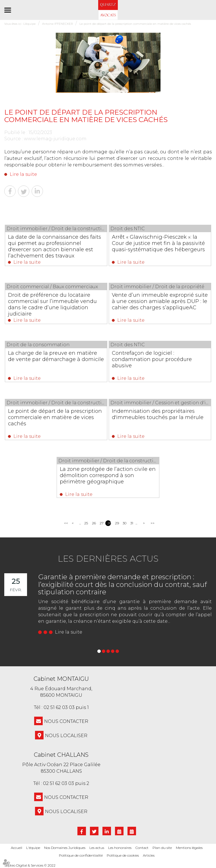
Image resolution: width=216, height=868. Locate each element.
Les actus (97, 848)
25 (86, 523)
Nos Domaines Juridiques (65, 848)
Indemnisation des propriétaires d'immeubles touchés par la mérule (158, 414)
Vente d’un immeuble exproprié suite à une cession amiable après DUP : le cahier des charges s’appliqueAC (160, 301)
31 (132, 523)
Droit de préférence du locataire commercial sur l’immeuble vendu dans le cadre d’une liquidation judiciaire (52, 304)
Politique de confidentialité (81, 855)
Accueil (17, 848)
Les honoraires (120, 848)
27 (101, 523)
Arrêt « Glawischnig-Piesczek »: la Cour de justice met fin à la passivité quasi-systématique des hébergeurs (158, 243)
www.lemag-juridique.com (55, 139)
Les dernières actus (108, 559)
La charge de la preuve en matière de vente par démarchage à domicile (56, 356)
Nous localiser (66, 736)
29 (117, 523)
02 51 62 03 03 (59, 707)
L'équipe (33, 848)
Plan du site (162, 848)
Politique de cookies (123, 855)
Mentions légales (189, 848)
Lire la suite (23, 174)
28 (109, 523)
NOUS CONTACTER (66, 721)
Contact (142, 848)
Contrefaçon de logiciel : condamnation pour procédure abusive (152, 359)
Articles (149, 855)
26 (94, 523)
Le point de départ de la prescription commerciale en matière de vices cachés (55, 417)
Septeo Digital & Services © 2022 (30, 866)
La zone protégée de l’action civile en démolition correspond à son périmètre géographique (108, 475)
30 (125, 523)
